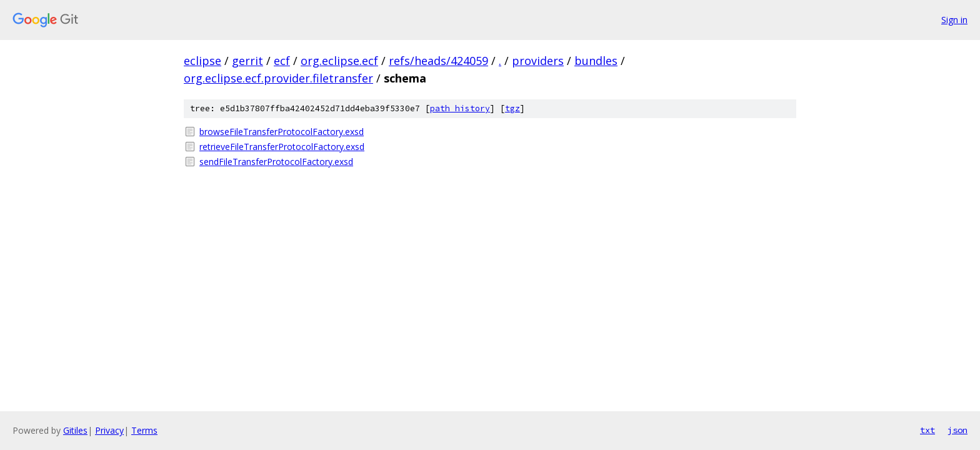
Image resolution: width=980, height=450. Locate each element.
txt (927, 430)
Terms (144, 430)
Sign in (954, 20)
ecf (282, 61)
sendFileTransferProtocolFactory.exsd (276, 162)
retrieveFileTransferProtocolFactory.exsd (282, 147)
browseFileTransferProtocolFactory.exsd (282, 132)
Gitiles (75, 430)
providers (538, 61)
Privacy (109, 430)
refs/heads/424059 (438, 61)
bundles (596, 61)
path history (460, 108)
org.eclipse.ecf (339, 61)
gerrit (247, 61)
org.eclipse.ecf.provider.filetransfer (278, 78)
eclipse (202, 61)
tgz (512, 108)
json (957, 430)
